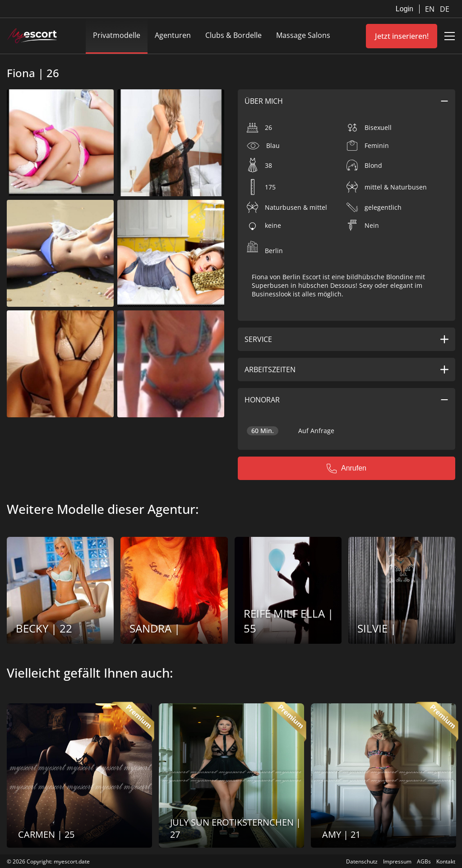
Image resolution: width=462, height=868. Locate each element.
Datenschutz (362, 861)
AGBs (424, 861)
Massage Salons (303, 35)
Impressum (397, 861)
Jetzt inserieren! (402, 36)
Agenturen (173, 35)
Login (404, 9)
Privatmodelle (117, 35)
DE (445, 9)
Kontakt (446, 861)
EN (431, 9)
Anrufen (346, 468)
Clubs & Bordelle (233, 35)
